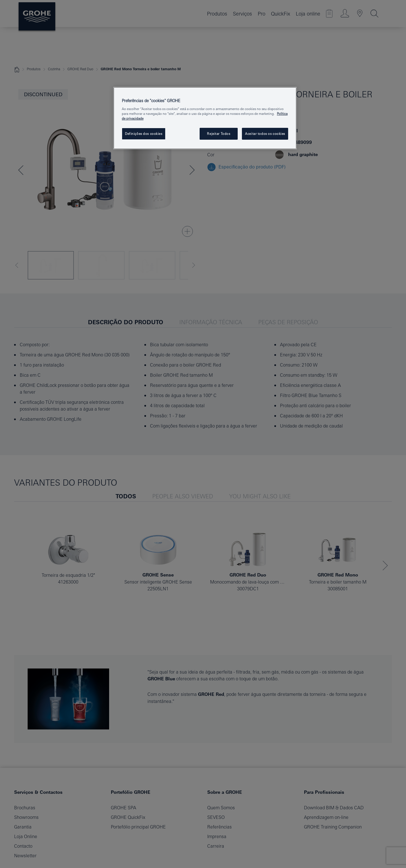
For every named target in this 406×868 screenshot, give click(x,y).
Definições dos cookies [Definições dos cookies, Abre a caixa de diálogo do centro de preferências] (144, 134)
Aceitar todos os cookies (265, 134)
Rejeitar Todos (219, 134)
